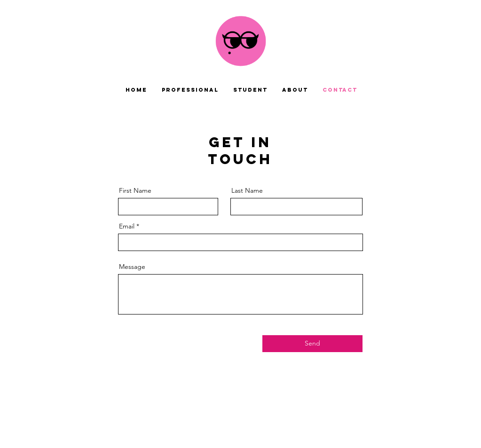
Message (132, 267)
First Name (135, 190)
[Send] (312, 344)
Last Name (247, 190)
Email (127, 226)
